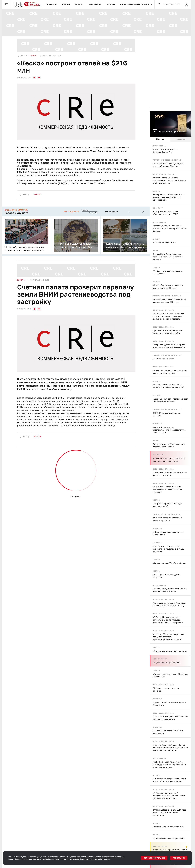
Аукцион (157, 381)
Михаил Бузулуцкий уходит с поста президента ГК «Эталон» (170, 590)
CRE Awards (51, 4)
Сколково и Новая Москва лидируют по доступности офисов (170, 372)
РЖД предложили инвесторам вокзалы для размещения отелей (168, 386)
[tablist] (170, 139)
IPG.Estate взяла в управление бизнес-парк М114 (167, 519)
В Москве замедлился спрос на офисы (166, 689)
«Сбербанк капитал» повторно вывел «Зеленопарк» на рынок (170, 400)
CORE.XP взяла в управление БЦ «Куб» (166, 414)
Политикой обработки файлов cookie (94, 859)
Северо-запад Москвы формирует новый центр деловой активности (169, 346)
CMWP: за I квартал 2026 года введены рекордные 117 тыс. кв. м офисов (168, 489)
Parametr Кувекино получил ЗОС (168, 827)
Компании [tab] (181, 139)
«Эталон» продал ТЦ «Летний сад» (169, 563)
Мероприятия (95, 4)
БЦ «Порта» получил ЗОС (165, 242)
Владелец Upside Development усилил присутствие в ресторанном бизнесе (170, 228)
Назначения (159, 455)
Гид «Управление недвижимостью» (136, 4)
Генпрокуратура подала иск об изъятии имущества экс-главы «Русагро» (168, 549)
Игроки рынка (159, 146)
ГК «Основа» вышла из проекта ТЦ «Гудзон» (167, 272)
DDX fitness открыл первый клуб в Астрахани (168, 732)
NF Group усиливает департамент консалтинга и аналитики (169, 460)
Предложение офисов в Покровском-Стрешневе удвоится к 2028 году (170, 604)
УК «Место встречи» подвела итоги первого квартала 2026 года (169, 301)
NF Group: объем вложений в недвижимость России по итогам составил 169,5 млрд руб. (169, 796)
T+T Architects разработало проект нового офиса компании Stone (169, 780)
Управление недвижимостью (167, 160)
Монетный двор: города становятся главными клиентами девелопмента (24, 249)
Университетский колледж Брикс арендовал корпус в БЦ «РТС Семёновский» (169, 197)
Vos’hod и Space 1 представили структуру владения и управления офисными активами (169, 764)
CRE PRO (79, 4)
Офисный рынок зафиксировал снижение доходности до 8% (167, 332)
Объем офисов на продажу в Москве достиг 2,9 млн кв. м (170, 474)
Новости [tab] (160, 139)
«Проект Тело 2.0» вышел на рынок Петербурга (169, 704)
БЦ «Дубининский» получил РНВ (168, 838)
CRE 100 (66, 4)
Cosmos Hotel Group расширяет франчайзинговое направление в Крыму (168, 257)
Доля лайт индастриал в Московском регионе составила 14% (170, 718)
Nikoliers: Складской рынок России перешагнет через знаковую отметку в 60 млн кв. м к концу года (170, 748)
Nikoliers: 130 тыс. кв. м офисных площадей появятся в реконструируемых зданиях (168, 637)
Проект (156, 239)
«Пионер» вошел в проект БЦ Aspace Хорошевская (170, 675)
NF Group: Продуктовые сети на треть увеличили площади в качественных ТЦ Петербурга (168, 620)
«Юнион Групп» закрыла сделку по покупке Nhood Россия (168, 286)
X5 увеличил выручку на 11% (167, 662)
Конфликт (158, 208)
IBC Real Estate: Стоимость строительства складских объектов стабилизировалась (169, 180)
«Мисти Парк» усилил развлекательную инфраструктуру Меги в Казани (169, 430)
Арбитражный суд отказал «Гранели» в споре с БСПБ (165, 213)
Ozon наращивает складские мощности (166, 576)
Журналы (111, 4)
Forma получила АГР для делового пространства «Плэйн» (169, 445)
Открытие (157, 424)
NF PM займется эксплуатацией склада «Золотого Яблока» (168, 165)
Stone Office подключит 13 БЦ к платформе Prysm (165, 151)
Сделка (156, 191)
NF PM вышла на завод (163, 359)
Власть (156, 647)
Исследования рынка (163, 174)
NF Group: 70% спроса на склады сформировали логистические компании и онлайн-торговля (168, 316)
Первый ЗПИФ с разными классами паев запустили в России (170, 851)
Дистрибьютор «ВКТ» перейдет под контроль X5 (168, 505)
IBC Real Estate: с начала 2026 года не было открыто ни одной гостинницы (169, 812)
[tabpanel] (170, 505)
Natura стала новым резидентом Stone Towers (168, 533)
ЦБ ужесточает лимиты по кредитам (170, 651)
